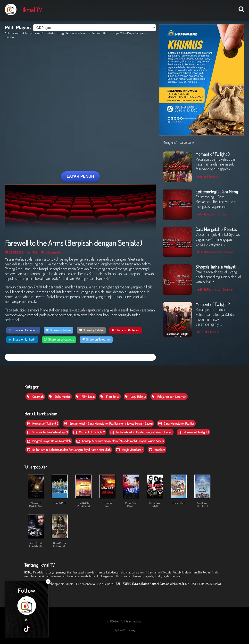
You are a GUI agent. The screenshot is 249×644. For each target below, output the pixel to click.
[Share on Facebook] (23, 330)
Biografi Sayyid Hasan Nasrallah (49, 441)
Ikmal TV (32, 10)
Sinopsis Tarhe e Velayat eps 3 (47, 432)
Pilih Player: (18, 28)
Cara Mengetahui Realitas (176, 423)
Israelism (157, 450)
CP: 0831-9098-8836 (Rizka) (203, 584)
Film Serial (110, 397)
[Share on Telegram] (96, 340)
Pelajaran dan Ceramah (169, 397)
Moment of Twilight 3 (42, 423)
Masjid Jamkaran (130, 450)
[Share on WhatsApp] (59, 340)
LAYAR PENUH (80, 176)
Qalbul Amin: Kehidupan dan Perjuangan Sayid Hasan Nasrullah (69, 450)
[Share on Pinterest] (125, 330)
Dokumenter (51, 252)
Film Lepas (85, 397)
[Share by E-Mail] (91, 330)
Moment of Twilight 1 (193, 432)
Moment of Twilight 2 (89, 432)
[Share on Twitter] (58, 330)
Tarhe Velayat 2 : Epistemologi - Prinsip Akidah (141, 432)
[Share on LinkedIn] (22, 340)
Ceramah (35, 397)
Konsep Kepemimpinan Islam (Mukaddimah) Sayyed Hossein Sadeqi (120, 441)
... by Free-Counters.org (124, 630)
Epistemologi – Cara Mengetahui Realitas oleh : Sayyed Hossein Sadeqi (108, 423)
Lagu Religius (136, 397)
